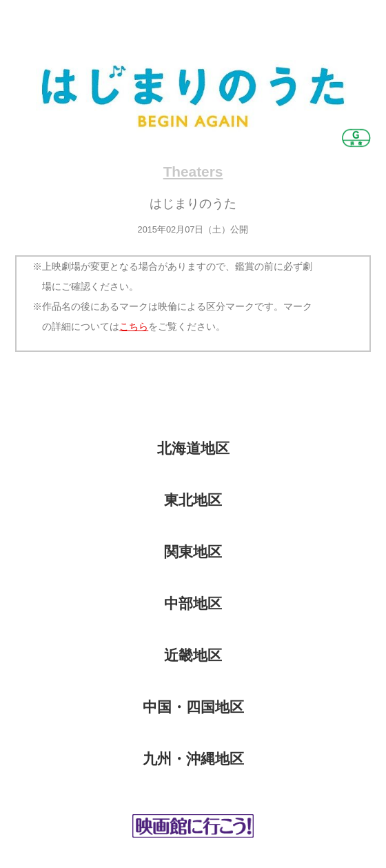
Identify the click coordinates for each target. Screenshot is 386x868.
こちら (134, 326)
